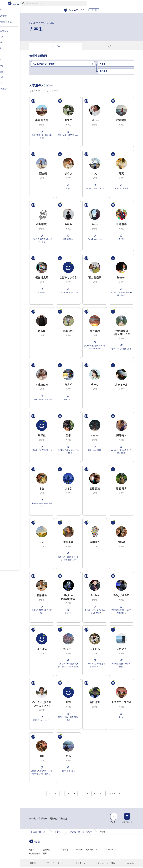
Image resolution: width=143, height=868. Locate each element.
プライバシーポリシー (58, 865)
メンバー (61, 46)
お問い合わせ (80, 865)
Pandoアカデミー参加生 (47, 23)
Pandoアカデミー (44, 833)
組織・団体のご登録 (43, 855)
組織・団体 (52, 851)
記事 (37, 851)
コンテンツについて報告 (102, 865)
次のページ (119, 795)
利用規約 (38, 865)
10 (107, 795)
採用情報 (69, 851)
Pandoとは (117, 851)
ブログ (113, 46)
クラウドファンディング (93, 851)
